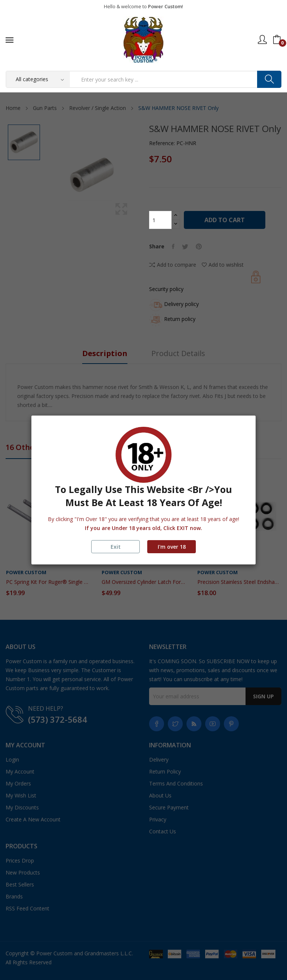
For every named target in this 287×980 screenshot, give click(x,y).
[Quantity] (160, 220)
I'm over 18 (172, 547)
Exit (116, 547)
